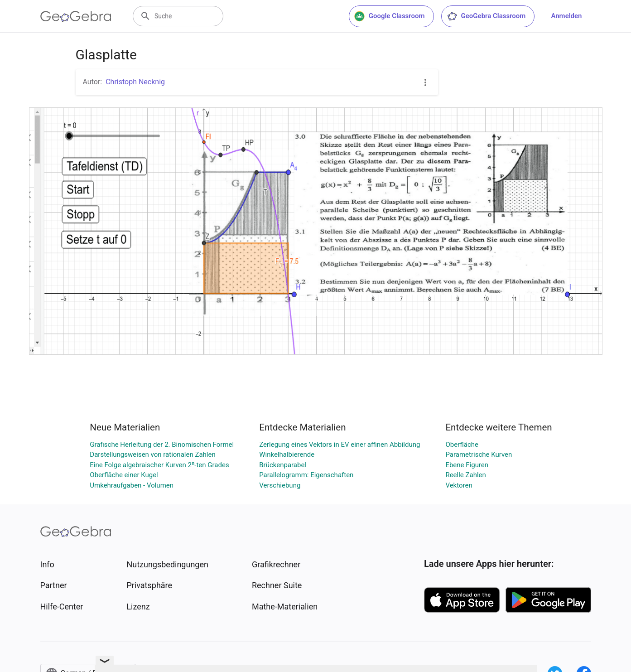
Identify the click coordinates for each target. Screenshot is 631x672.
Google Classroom (390, 16)
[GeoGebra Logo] (76, 16)
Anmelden (566, 16)
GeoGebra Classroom (486, 16)
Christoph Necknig (135, 82)
